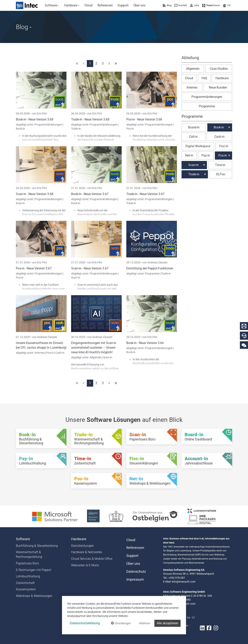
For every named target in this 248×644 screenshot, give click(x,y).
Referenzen (135, 548)
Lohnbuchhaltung (28, 576)
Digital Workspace (198, 146)
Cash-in (60, 353)
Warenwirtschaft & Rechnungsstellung (29, 554)
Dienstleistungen (82, 546)
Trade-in (76, 129)
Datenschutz (136, 572)
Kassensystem (26, 589)
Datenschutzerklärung (85, 623)
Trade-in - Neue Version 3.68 (90, 119)
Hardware (222, 78)
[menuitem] (52, 5)
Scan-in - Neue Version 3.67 (90, 268)
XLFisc (221, 174)
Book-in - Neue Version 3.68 (35, 119)
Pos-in (130, 129)
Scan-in (20, 203)
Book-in (20, 129)
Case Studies (219, 69)
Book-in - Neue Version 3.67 (90, 194)
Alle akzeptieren (167, 623)
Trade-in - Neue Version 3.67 (145, 194)
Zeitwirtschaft (25, 583)
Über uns (133, 564)
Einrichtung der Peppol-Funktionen (150, 268)
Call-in (193, 137)
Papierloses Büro (27, 563)
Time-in (220, 165)
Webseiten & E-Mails (85, 565)
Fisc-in (224, 146)
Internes (40, 353)
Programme (152, 273)
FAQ (204, 78)
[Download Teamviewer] (211, 5)
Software (23, 539)
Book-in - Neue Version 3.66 (145, 343)
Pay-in (206, 155)
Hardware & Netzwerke (87, 552)
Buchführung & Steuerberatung (37, 546)
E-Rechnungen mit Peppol (34, 570)
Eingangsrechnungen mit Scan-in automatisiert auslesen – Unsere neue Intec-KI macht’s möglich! (94, 348)
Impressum (135, 580)
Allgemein (96, 357)
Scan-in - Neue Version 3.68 (35, 194)
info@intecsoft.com (184, 582)
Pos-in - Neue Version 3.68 (144, 119)
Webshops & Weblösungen (34, 596)
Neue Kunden (218, 87)
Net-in (189, 155)
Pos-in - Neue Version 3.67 (34, 268)
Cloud (189, 78)
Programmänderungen (49, 125)
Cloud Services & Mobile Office (92, 559)
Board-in (194, 127)
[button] (227, 5)
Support (132, 556)
